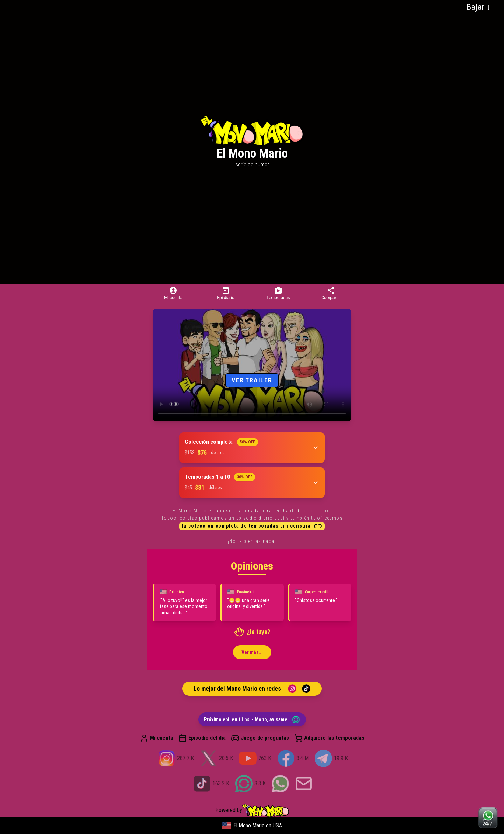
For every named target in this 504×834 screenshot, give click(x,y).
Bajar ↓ (479, 7)
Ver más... (252, 652)
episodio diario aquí (261, 518)
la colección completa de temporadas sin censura (252, 526)
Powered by (252, 810)
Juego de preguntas (260, 738)
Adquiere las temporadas (329, 738)
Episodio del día (202, 738)
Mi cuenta (157, 738)
